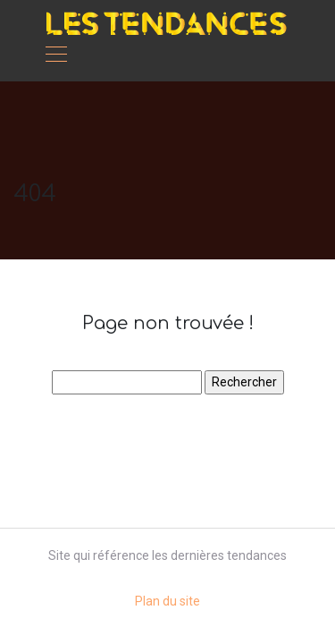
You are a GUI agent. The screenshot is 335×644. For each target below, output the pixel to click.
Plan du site (167, 601)
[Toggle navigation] (55, 56)
